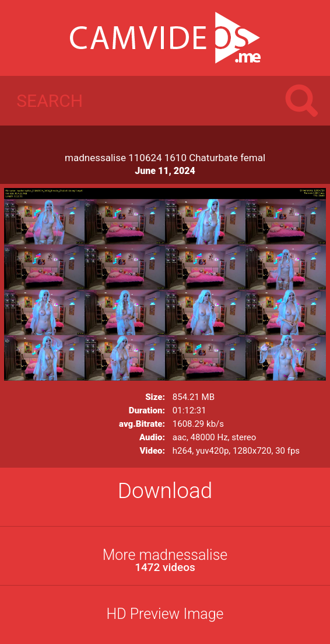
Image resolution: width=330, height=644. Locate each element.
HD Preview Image (165, 614)
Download (165, 491)
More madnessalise (165, 560)
